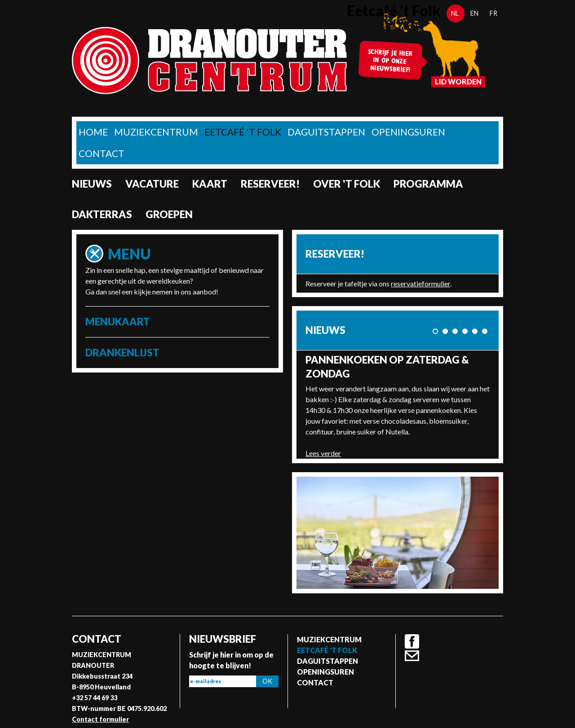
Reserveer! (270, 184)
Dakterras (102, 214)
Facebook (412, 641)
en (474, 13)
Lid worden (458, 81)
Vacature (152, 184)
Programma (428, 184)
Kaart (210, 184)
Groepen (169, 214)
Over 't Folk (347, 184)
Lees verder (323, 453)
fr (493, 13)
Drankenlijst (122, 353)
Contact (102, 153)
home (93, 132)
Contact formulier (100, 719)
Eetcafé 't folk (243, 132)
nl (455, 13)
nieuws (92, 184)
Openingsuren (408, 132)
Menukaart (118, 322)
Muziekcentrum (156, 132)
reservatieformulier (420, 283)
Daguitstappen (326, 132)
